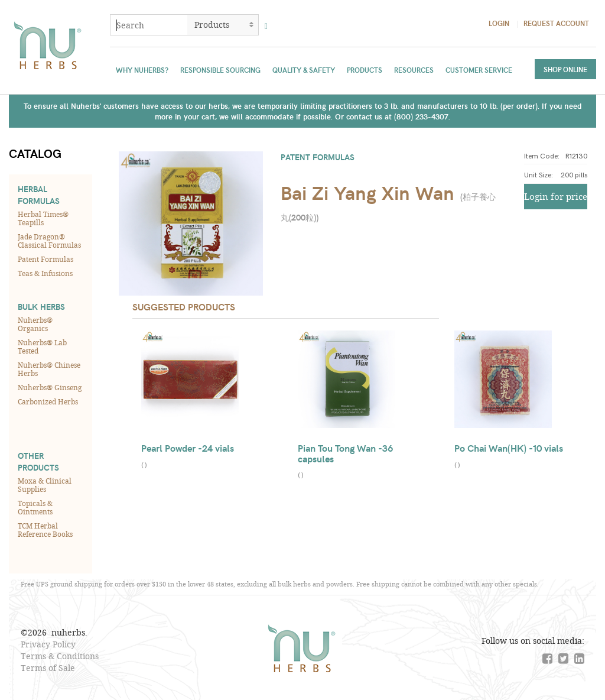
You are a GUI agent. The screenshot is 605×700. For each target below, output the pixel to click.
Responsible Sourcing (220, 70)
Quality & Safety (304, 70)
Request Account (556, 23)
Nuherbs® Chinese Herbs (49, 369)
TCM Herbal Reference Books (45, 530)
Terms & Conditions (60, 656)
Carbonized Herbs (48, 401)
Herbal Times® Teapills (43, 218)
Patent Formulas (45, 259)
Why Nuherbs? (142, 70)
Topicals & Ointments (35, 507)
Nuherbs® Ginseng (50, 387)
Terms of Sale (48, 668)
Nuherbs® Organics (35, 324)
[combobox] (149, 25)
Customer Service (479, 70)
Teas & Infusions (45, 273)
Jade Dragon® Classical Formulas (49, 241)
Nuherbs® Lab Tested (42, 346)
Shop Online (565, 69)
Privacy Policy (48, 644)
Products (365, 70)
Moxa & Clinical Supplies (45, 485)
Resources (414, 70)
